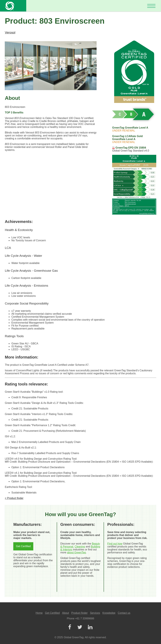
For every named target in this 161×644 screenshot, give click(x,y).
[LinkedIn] (90, 627)
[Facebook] (70, 627)
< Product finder (14, 498)
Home (39, 613)
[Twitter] (80, 627)
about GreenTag (76, 552)
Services (95, 613)
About (66, 613)
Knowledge (109, 613)
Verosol (10, 32)
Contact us (124, 613)
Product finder (80, 613)
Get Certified (23, 546)
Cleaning (80, 547)
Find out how (115, 544)
